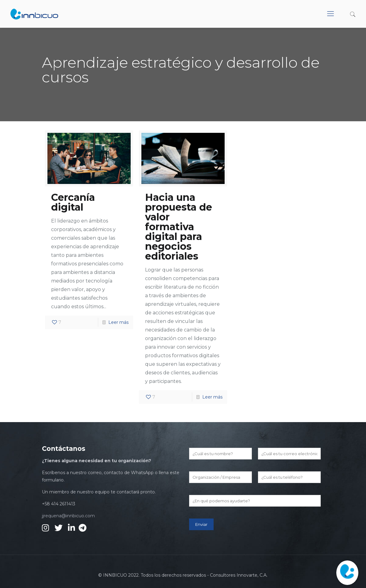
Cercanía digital (73, 202)
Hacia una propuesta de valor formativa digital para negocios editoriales (179, 227)
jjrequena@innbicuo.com (68, 516)
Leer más (118, 322)
